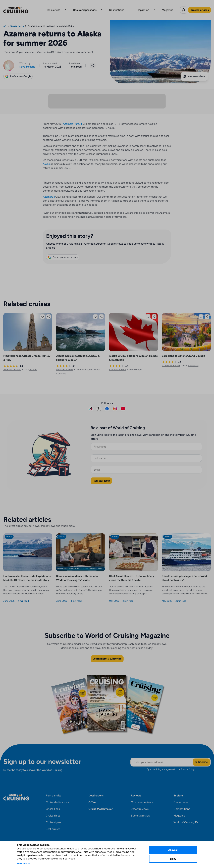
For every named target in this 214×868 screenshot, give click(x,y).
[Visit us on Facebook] (107, 404)
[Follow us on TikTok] (91, 404)
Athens (33, 365)
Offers (92, 798)
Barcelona (193, 361)
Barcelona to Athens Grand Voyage (183, 351)
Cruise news (181, 798)
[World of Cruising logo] (21, 7)
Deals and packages (91, 7)
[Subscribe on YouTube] (123, 404)
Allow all (173, 850)
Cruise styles (53, 818)
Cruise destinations (57, 798)
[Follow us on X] (99, 404)
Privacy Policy (188, 765)
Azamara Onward (12, 365)
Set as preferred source (63, 252)
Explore (178, 791)
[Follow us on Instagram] (115, 404)
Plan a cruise (66, 7)
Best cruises (53, 824)
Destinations (117, 7)
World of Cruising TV (186, 818)
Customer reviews (142, 798)
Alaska (47, 159)
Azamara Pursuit (72, 119)
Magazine (154, 7)
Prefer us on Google (18, 71)
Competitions (182, 804)
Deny (173, 859)
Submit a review (141, 811)
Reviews (136, 791)
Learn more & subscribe (107, 654)
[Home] (5, 21)
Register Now (101, 476)
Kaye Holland (27, 61)
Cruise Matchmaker (101, 804)
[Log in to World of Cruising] (184, 7)
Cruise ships (53, 811)
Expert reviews (140, 804)
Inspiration (136, 7)
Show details (23, 863)
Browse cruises (200, 7)
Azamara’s (49, 192)
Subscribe (201, 757)
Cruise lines (53, 804)
